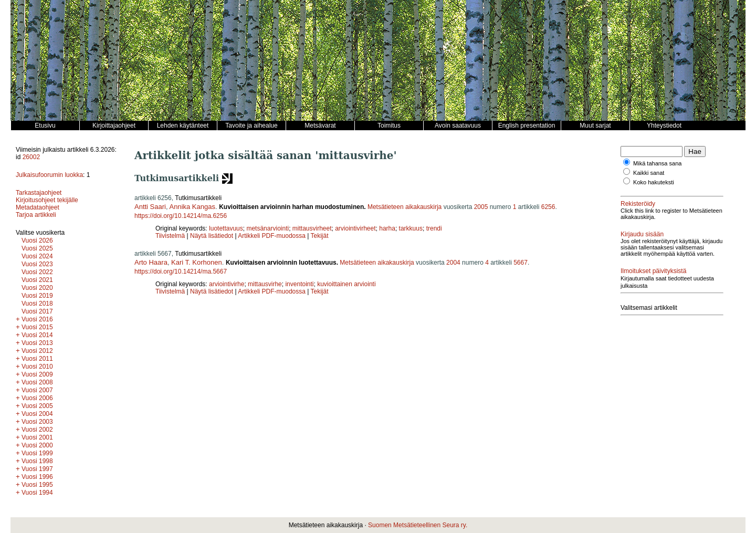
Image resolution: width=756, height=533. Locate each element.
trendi (434, 228)
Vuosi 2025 (37, 248)
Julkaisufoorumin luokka (49, 175)
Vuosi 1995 (37, 485)
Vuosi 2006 (37, 398)
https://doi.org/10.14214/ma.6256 (181, 216)
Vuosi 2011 (37, 359)
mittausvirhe (265, 284)
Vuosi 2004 (37, 414)
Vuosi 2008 (37, 382)
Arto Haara (151, 262)
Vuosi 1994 (37, 493)
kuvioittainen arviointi (346, 284)
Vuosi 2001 (37, 437)
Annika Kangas (192, 207)
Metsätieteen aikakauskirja (405, 207)
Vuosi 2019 (37, 296)
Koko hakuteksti (654, 182)
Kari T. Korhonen (197, 262)
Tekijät (320, 236)
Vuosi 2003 (37, 422)
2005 (481, 207)
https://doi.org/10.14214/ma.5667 (181, 271)
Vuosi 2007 (37, 390)
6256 (548, 207)
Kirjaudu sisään (642, 234)
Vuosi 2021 (37, 280)
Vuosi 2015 (37, 327)
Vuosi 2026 (37, 241)
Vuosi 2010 (37, 367)
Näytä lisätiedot (212, 236)
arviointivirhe (227, 284)
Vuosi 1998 (37, 461)
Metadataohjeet (38, 207)
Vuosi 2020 (37, 288)
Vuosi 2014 (37, 335)
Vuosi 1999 (37, 453)
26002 (31, 157)
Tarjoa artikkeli (36, 215)
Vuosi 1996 (37, 477)
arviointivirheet (355, 228)
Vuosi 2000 (37, 445)
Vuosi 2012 (37, 351)
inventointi (299, 284)
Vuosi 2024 (37, 256)
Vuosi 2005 (37, 406)
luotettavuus (226, 228)
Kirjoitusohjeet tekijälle (47, 200)
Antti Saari (150, 207)
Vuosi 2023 (37, 264)
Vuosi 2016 (37, 319)
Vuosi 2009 (37, 374)
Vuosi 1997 (37, 469)
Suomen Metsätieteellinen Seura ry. (418, 525)
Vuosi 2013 (37, 343)
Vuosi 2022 (37, 272)
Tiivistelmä (170, 236)
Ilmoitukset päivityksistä (653, 271)
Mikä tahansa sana (657, 163)
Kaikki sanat (649, 173)
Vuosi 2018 (37, 304)
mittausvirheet (312, 228)
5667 (521, 263)
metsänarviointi (267, 228)
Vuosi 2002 (37, 430)
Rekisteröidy (638, 204)
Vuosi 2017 (37, 311)
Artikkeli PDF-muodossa (272, 236)
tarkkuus (411, 228)
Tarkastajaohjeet (39, 193)
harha (387, 228)
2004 (453, 263)
